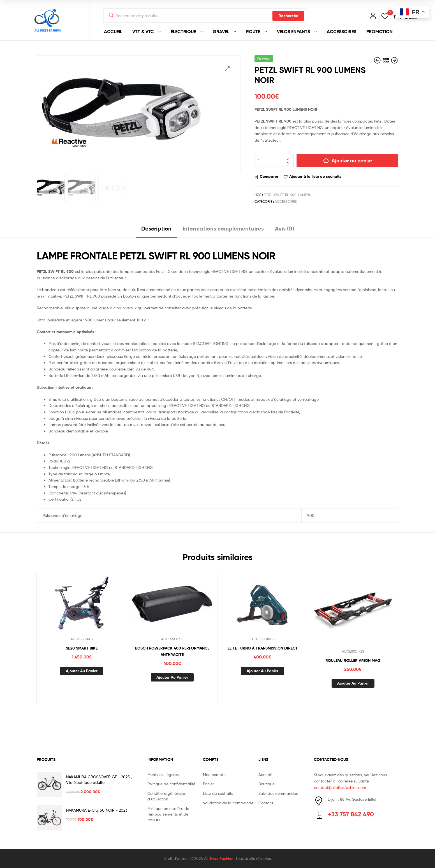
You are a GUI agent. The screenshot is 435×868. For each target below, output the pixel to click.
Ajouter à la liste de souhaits (315, 176)
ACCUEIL (113, 31)
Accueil (265, 774)
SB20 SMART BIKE (82, 648)
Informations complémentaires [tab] (223, 228)
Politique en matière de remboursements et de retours (168, 814)
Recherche (288, 16)
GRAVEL (221, 31)
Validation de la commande (228, 803)
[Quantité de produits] (274, 160)
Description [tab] (156, 228)
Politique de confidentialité (171, 784)
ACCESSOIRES (342, 31)
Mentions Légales (163, 774)
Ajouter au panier (352, 161)
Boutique (267, 784)
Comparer (269, 176)
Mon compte (214, 774)
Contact (266, 803)
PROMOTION (380, 31)
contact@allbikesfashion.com (340, 787)
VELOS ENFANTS (293, 31)
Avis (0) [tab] (284, 228)
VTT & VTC (143, 31)
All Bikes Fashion (219, 858)
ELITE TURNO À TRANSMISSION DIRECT (263, 648)
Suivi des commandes (278, 793)
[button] (227, 69)
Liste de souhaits (218, 793)
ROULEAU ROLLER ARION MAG (353, 660)
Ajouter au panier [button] (82, 671)
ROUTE (253, 31)
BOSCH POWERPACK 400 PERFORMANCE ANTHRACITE (172, 651)
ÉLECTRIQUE (183, 31)
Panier (209, 784)
